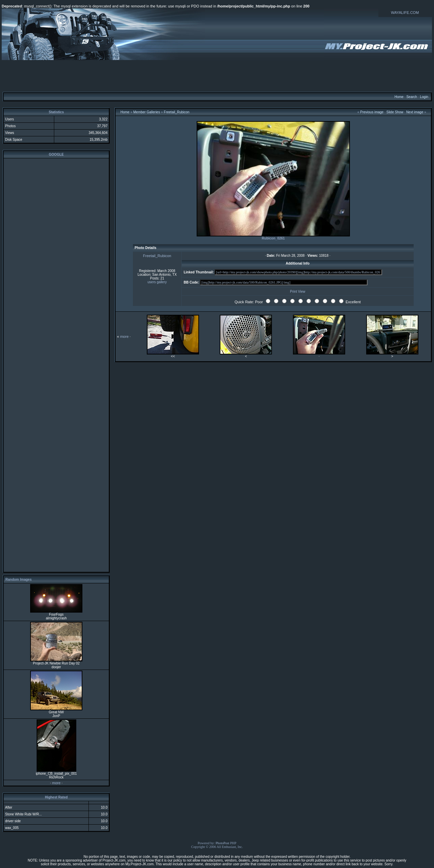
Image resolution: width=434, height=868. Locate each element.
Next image (415, 112)
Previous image (372, 112)
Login (424, 97)
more (56, 783)
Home (399, 97)
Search (412, 97)
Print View (298, 292)
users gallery (157, 282)
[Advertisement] (217, 76)
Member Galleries (147, 112)
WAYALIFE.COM (405, 13)
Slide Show (395, 112)
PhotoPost (223, 843)
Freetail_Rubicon (177, 112)
